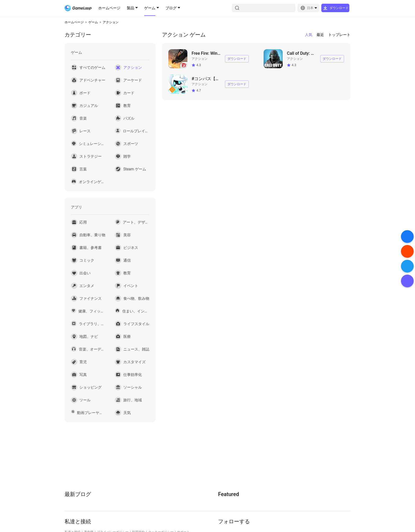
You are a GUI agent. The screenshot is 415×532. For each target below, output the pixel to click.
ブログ (171, 8)
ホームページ (109, 8)
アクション (111, 22)
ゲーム (150, 8)
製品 (130, 8)
